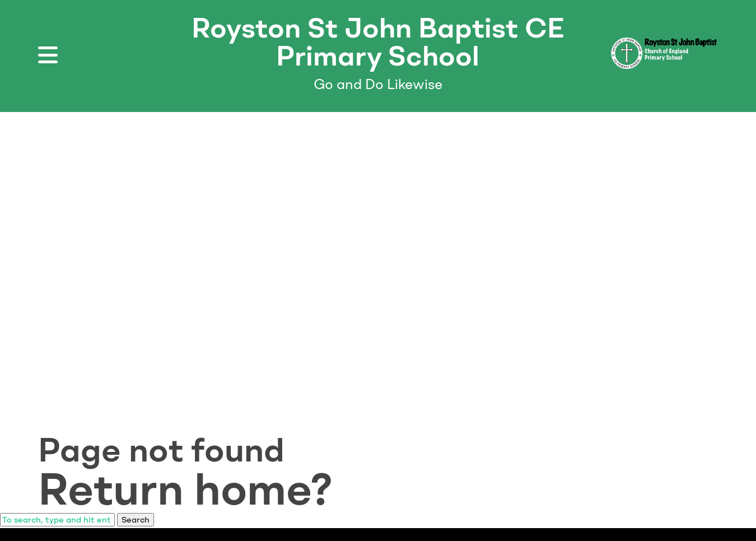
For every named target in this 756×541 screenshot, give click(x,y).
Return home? (185, 489)
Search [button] (136, 520)
